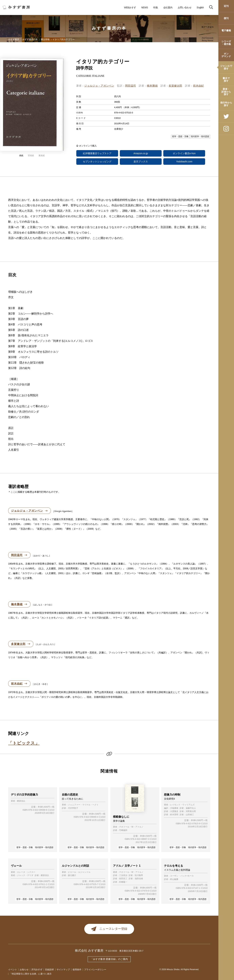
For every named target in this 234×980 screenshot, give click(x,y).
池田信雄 (139, 879)
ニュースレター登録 (109, 929)
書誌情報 (45, 39)
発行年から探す (226, 104)
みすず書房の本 (109, 28)
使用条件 (77, 970)
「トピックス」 (24, 743)
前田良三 (123, 879)
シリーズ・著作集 (226, 43)
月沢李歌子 (73, 808)
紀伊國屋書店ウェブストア (97, 153)
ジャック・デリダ (25, 875)
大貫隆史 (174, 811)
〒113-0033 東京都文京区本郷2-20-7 (124, 951)
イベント (13, 970)
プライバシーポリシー (95, 970)
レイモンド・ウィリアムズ (182, 805)
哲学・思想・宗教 (25, 847)
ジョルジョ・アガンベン (99, 86)
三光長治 (123, 875)
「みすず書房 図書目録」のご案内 (109, 959)
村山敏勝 (174, 879)
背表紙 (31, 156)
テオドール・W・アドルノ (131, 827)
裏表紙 (42, 156)
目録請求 (49, 970)
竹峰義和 (123, 830)
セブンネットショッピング (97, 162)
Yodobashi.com (184, 162)
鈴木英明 (174, 815)
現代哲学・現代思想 (44, 847)
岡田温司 (131, 86)
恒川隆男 (139, 875)
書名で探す (226, 79)
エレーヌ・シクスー (26, 872)
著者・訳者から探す (226, 92)
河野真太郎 (191, 811)
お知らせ (24, 970)
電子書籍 (226, 30)
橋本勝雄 (152, 86)
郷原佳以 (21, 801)
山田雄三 (190, 815)
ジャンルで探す (226, 67)
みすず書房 (14, 39)
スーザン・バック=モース (182, 876)
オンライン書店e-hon (184, 153)
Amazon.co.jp (141, 153)
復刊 (226, 18)
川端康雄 (174, 808)
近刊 (226, 6)
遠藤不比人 (191, 808)
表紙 (21, 156)
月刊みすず (37, 970)
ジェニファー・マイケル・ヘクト (83, 805)
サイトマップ (63, 970)
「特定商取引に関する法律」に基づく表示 (31, 974)
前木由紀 (198, 86)
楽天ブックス (141, 162)
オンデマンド (226, 55)
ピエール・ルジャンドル (79, 872)
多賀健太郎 (175, 86)
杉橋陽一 (123, 882)
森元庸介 (72, 875)
